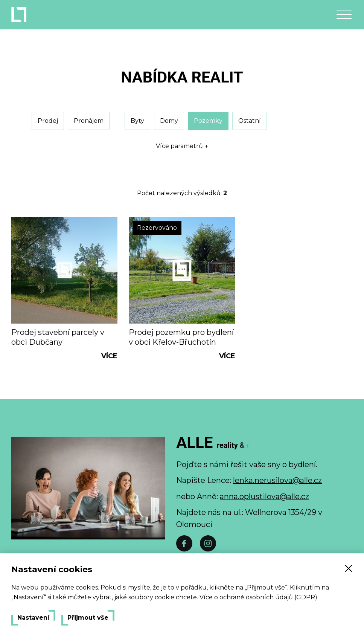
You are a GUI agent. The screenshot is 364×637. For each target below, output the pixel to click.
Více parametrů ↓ (182, 146)
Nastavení (33, 618)
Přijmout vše (88, 618)
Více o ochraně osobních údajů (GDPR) (258, 597)
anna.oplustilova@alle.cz (264, 496)
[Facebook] (184, 543)
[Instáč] (208, 543)
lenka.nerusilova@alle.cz (277, 480)
